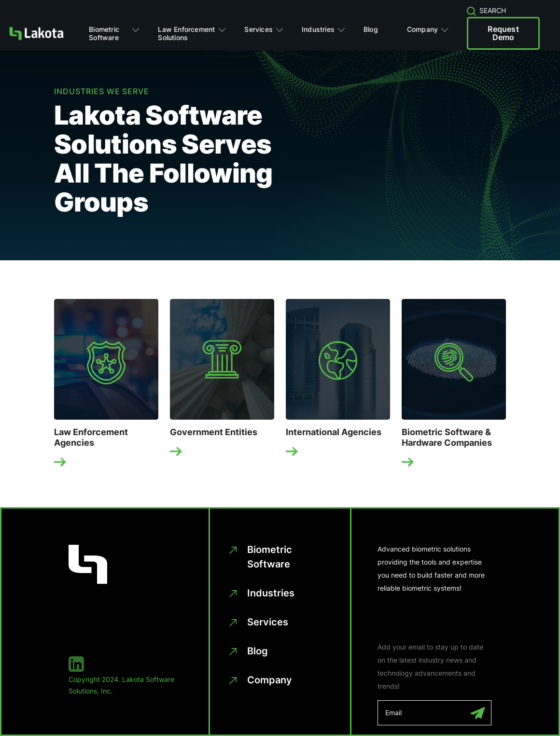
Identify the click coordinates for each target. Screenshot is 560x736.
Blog (371, 29)
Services (259, 29)
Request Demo (503, 33)
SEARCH (487, 10)
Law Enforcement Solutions (186, 33)
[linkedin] (126, 664)
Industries (318, 29)
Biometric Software (104, 33)
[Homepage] (36, 33)
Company (422, 29)
